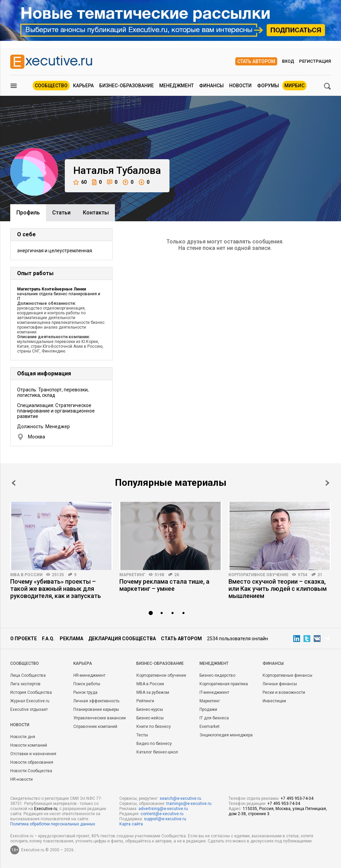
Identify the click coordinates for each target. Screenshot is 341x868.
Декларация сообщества (122, 639)
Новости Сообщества (31, 771)
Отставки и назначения (33, 754)
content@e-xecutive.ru (162, 814)
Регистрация (315, 61)
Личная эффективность (96, 701)
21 (320, 575)
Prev (14, 483)
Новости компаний (29, 745)
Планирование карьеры (96, 709)
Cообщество (25, 663)
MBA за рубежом (153, 692)
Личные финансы (280, 684)
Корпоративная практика (224, 684)
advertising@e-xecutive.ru (163, 809)
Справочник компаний (95, 727)
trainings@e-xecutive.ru (189, 804)
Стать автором (256, 61)
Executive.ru (46, 809)
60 (80, 182)
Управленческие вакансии (100, 718)
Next (327, 483)
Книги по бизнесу (154, 727)
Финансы (211, 86)
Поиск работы (87, 684)
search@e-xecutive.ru (180, 798)
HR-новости (21, 779)
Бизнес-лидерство (217, 675)
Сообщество (51, 86)
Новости (240, 86)
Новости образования (32, 762)
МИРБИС (294, 86)
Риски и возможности (284, 692)
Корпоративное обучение (258, 575)
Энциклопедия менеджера (226, 735)
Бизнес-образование (127, 86)
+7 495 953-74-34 (297, 798)
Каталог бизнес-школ (157, 752)
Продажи (208, 709)
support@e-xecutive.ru (165, 819)
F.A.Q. (48, 639)
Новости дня (23, 737)
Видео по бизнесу (154, 744)
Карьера (83, 86)
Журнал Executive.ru (30, 701)
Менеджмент (176, 86)
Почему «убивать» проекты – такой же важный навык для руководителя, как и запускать (56, 589)
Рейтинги (145, 701)
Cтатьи (61, 213)
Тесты (142, 735)
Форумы (268, 86)
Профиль (28, 213)
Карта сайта (131, 824)
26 (177, 575)
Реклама (71, 639)
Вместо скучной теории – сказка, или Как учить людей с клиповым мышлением (278, 589)
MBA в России (26, 575)
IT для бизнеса (214, 718)
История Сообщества (31, 692)
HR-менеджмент (89, 675)
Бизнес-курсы (150, 709)
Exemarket (210, 727)
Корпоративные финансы (287, 675)
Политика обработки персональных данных (53, 824)
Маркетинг (132, 575)
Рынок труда (85, 692)
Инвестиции (274, 701)
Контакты (96, 213)
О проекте (24, 639)
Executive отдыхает (29, 709)
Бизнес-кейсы (150, 718)
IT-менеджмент (214, 692)
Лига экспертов (25, 684)
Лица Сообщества (28, 675)
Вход (288, 61)
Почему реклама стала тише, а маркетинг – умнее (164, 585)
